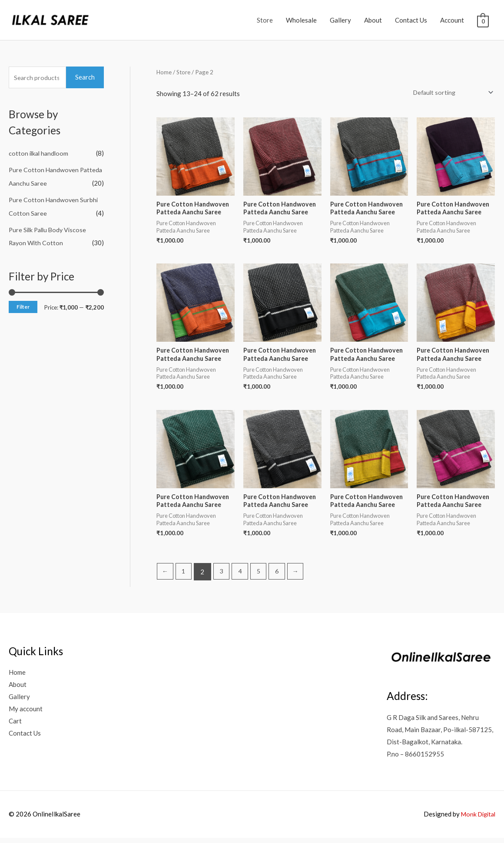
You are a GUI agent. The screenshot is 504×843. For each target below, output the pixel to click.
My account (26, 713)
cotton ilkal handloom (40, 153)
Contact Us (411, 20)
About (373, 20)
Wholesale (301, 20)
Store (265, 20)
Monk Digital (476, 819)
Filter (23, 305)
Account (452, 20)
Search (85, 77)
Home (164, 72)
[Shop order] (450, 93)
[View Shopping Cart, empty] (483, 20)
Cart (15, 726)
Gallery (340, 20)
